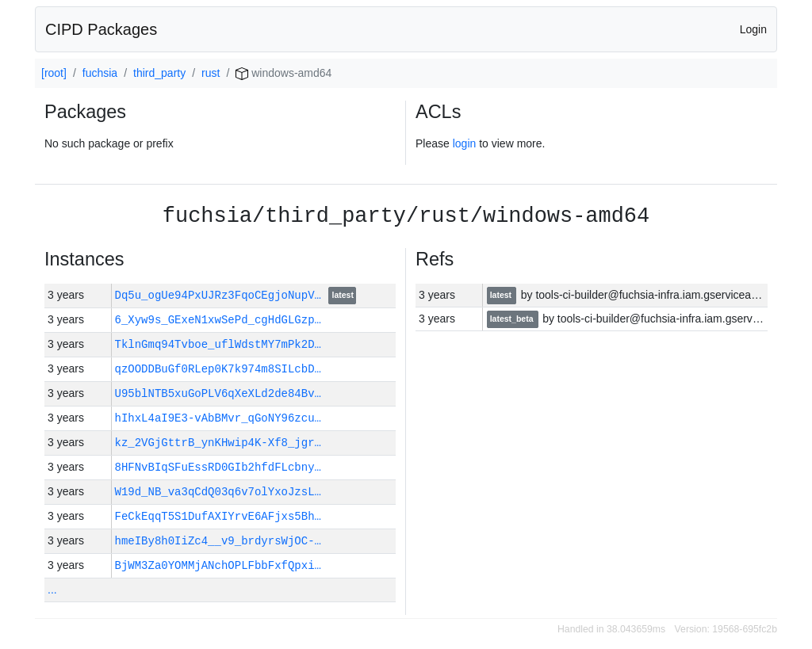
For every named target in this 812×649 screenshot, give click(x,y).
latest (343, 296)
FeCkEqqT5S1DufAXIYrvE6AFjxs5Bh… (218, 516)
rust (211, 73)
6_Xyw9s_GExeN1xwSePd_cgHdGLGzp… (218, 320)
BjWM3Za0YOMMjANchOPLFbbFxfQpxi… (218, 565)
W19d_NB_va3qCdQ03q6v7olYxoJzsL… (218, 492)
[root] (54, 73)
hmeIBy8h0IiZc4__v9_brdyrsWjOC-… (218, 541)
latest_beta (513, 319)
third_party (159, 73)
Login (753, 29)
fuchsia (100, 73)
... (52, 590)
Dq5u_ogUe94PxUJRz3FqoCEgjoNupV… (222, 295)
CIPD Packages (101, 29)
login (465, 143)
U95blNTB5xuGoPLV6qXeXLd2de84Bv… (218, 393)
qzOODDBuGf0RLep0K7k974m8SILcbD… (218, 369)
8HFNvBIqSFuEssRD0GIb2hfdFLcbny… (218, 467)
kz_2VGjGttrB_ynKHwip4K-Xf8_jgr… (218, 443)
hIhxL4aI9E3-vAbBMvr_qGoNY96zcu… (218, 418)
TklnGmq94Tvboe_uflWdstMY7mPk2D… (218, 344)
